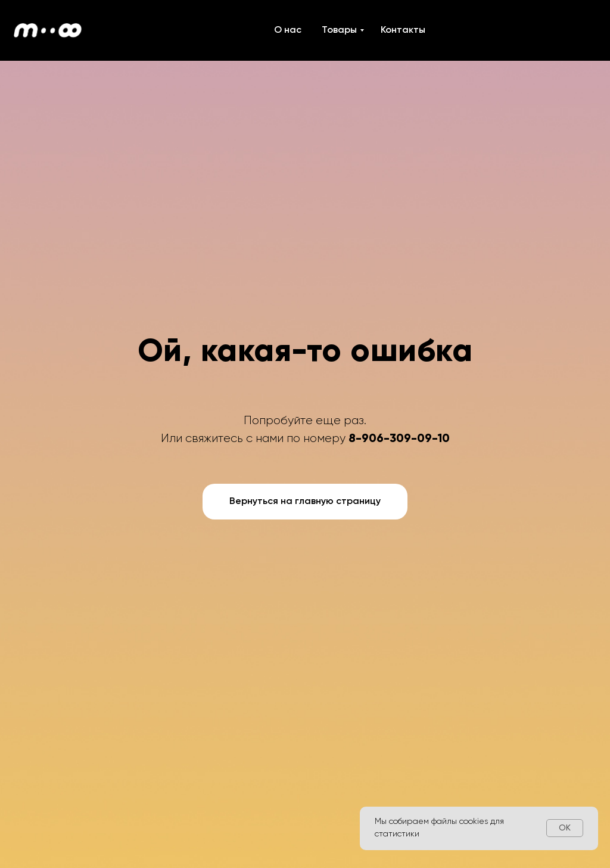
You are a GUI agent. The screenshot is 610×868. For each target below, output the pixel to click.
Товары (339, 30)
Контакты (403, 30)
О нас (288, 30)
